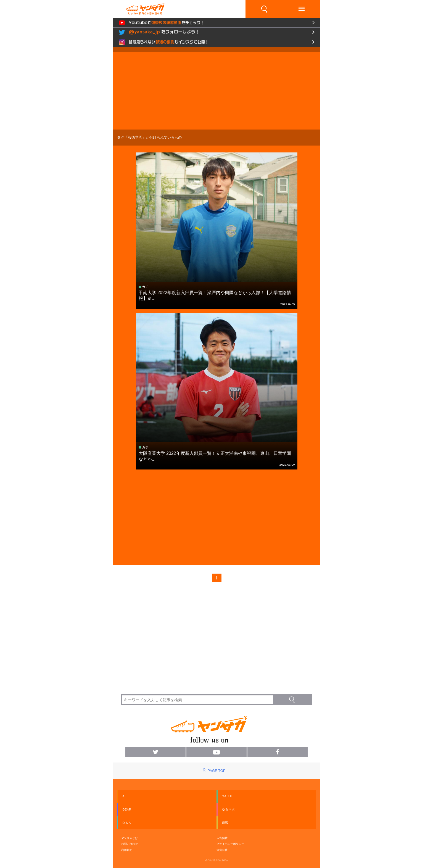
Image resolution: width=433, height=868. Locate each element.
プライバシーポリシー (230, 844)
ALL (125, 796)
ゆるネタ (228, 809)
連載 (225, 823)
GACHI (227, 796)
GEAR (127, 809)
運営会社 (222, 850)
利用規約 (127, 850)
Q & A (127, 823)
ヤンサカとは (130, 838)
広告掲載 (222, 838)
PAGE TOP (216, 771)
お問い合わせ (130, 844)
